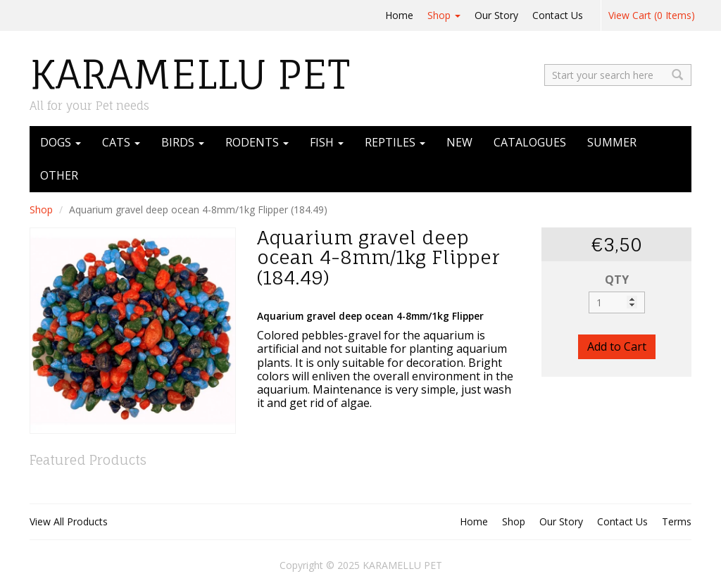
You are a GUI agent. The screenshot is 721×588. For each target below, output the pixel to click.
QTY (617, 280)
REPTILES (395, 142)
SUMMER (612, 142)
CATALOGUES (530, 142)
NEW (459, 142)
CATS (121, 142)
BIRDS (183, 142)
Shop (444, 15)
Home (399, 15)
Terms (677, 521)
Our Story (496, 15)
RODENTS (257, 142)
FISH (327, 142)
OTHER (59, 175)
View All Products (69, 521)
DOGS (61, 142)
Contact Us (558, 15)
